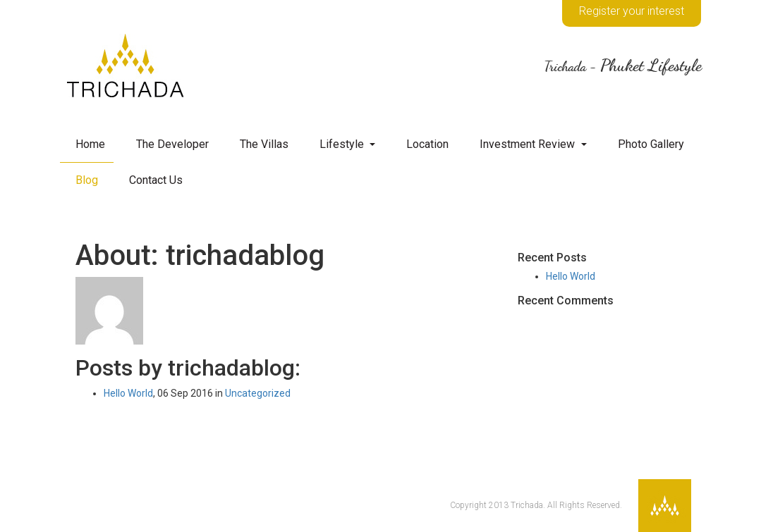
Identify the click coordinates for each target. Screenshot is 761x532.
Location (427, 144)
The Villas (264, 144)
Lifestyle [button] (343, 144)
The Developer (172, 144)
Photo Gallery (651, 144)
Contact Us (156, 180)
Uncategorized (258, 393)
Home (90, 144)
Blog (87, 180)
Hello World (128, 393)
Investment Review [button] (529, 144)
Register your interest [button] (632, 11)
